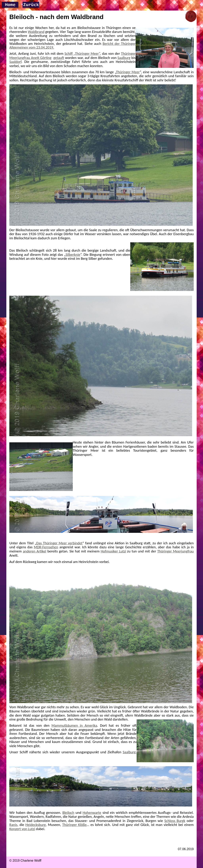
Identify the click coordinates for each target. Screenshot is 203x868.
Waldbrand (36, 32)
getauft (59, 58)
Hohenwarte (92, 813)
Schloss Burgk (175, 821)
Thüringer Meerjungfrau (175, 551)
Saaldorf (15, 62)
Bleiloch (68, 813)
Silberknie (73, 255)
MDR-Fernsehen (46, 547)
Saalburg (124, 58)
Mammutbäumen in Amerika (74, 725)
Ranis (13, 825)
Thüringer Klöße (74, 825)
